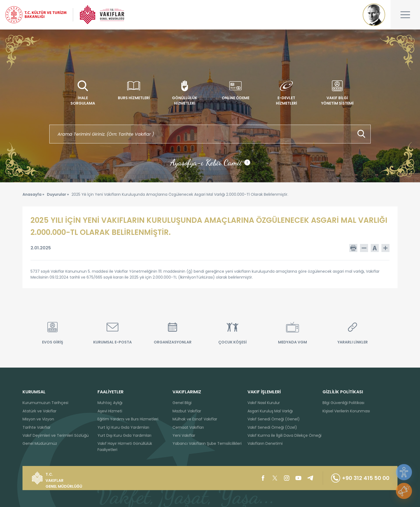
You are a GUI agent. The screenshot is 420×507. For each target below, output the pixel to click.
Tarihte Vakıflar (37, 427)
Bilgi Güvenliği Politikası (343, 403)
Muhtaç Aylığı (110, 403)
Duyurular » (58, 194)
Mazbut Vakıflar (187, 411)
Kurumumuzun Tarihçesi (45, 403)
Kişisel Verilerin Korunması (346, 411)
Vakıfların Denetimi (265, 443)
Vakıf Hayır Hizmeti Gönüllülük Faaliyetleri (125, 446)
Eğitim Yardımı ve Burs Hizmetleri (128, 419)
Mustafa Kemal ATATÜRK (374, 15)
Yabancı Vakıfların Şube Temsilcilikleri (207, 443)
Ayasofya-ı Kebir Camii (210, 162)
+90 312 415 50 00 (360, 478)
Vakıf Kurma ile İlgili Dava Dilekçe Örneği (284, 435)
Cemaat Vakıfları (188, 427)
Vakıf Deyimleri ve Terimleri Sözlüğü (56, 435)
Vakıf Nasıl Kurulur (264, 403)
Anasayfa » (33, 194)
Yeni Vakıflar (184, 435)
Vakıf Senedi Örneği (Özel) (272, 427)
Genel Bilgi (182, 403)
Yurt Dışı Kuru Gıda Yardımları (124, 435)
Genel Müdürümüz (40, 443)
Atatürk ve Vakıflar (40, 411)
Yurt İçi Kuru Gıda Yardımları (123, 427)
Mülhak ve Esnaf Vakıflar (195, 419)
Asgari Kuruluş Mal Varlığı (270, 411)
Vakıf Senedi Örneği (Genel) (274, 419)
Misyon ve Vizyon (38, 419)
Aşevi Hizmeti (110, 411)
